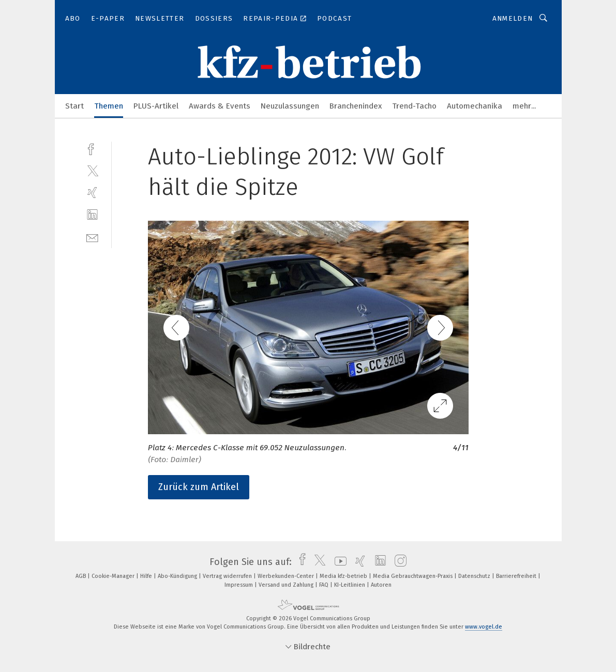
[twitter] (92, 170)
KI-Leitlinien (350, 585)
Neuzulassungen (290, 106)
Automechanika (475, 106)
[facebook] (92, 148)
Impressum (239, 585)
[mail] (92, 237)
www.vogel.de (484, 627)
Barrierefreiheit (517, 576)
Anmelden (513, 18)
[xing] (92, 193)
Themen (109, 106)
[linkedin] (92, 215)
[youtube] (338, 562)
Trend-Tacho (414, 106)
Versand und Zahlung (287, 585)
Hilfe (147, 576)
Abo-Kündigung (178, 576)
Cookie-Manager (114, 576)
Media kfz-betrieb (344, 576)
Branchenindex (356, 106)
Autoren (381, 585)
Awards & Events (220, 106)
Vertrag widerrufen (228, 576)
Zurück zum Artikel (199, 487)
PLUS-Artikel (156, 106)
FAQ (325, 585)
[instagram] (398, 562)
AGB (81, 576)
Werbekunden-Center (287, 576)
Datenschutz (475, 576)
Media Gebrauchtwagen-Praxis (414, 576)
